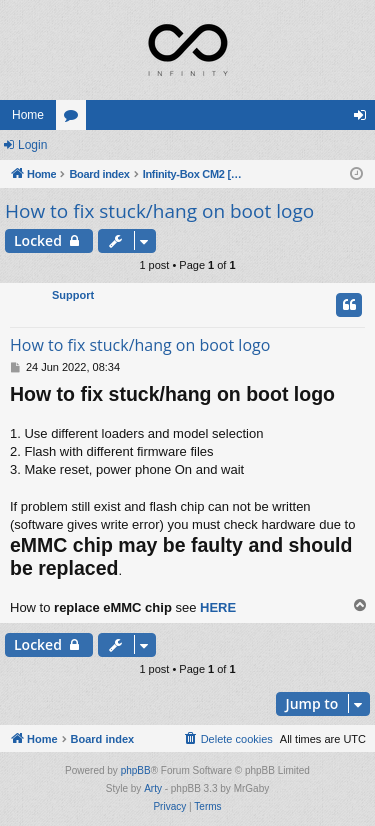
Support (73, 295)
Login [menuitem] (364, 119)
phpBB (136, 770)
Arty (153, 788)
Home (28, 115)
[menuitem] (228, 739)
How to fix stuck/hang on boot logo (159, 211)
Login (32, 145)
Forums (75, 119)
